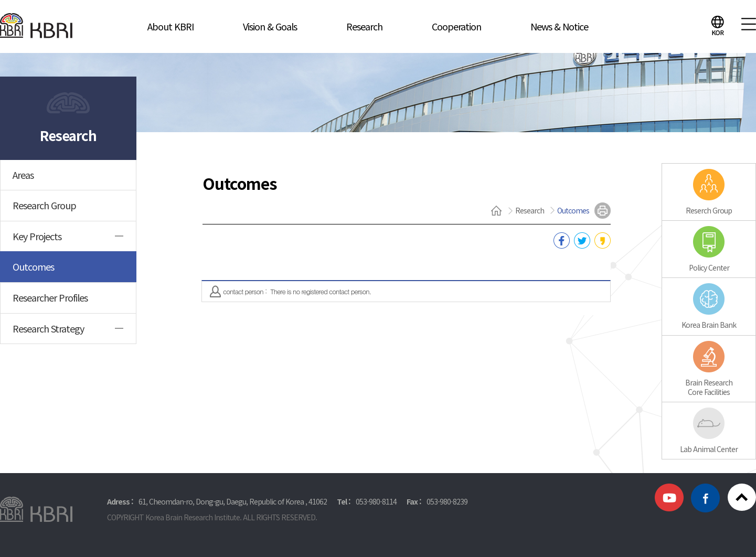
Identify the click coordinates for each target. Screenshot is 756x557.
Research (364, 26)
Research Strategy (48, 328)
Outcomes (33, 266)
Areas (23, 175)
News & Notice (559, 26)
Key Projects (37, 236)
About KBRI (171, 26)
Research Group (44, 205)
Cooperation (456, 26)
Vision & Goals (270, 26)
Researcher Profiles (50, 297)
